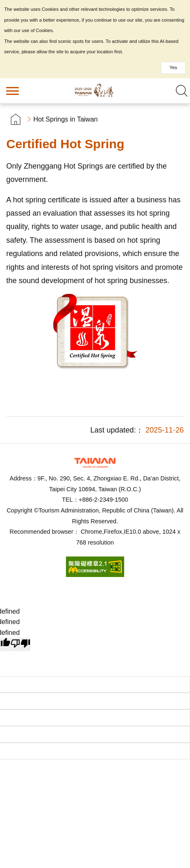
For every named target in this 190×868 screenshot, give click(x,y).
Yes (173, 67)
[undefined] (20, 644)
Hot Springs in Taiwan (65, 119)
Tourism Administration (95, 463)
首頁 (16, 119)
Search (182, 91)
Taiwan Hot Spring (95, 91)
